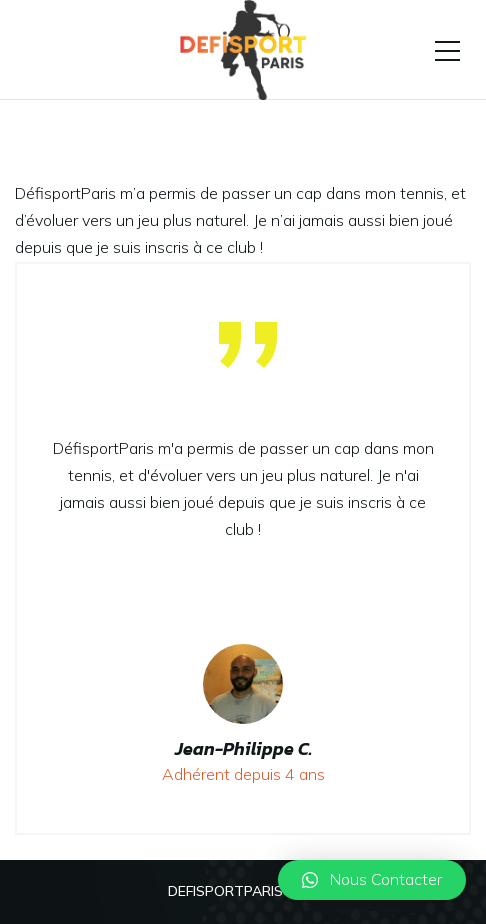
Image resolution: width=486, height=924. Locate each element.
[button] (372, 880)
